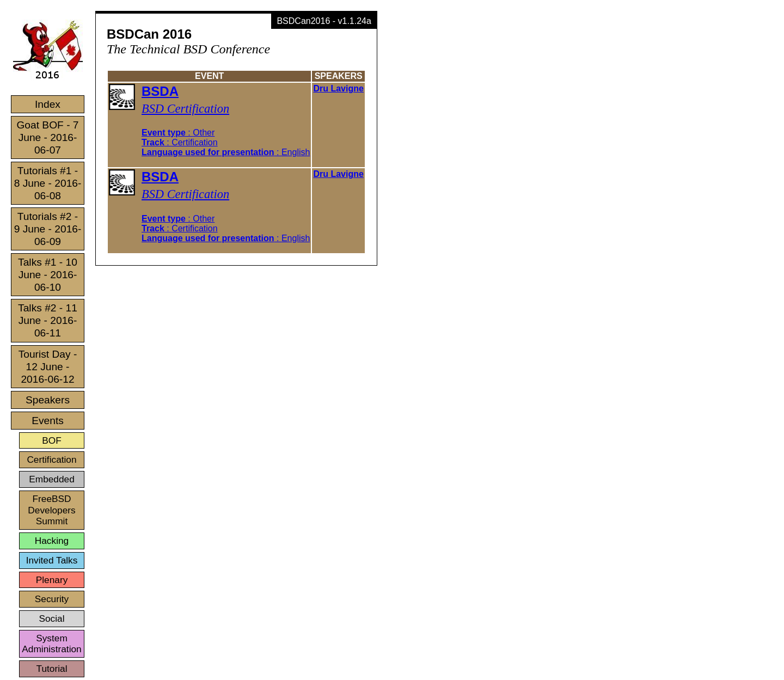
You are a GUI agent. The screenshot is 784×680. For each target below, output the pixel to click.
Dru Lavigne (338, 88)
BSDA (160, 91)
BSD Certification (185, 109)
